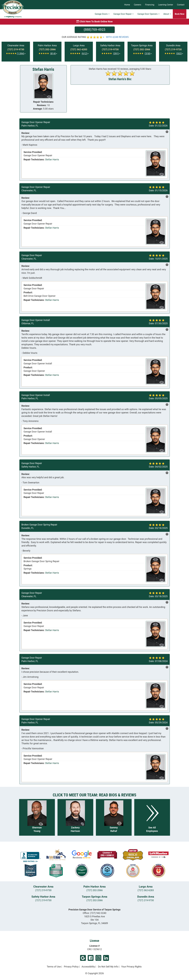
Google (83, 958)
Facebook (91, 958)
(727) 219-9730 (43, 890)
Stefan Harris (52, 159)
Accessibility (88, 967)
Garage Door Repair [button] (123, 14)
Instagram (98, 958)
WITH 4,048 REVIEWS (117, 37)
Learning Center (166, 5)
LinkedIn (106, 958)
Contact (181, 5)
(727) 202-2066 (94, 890)
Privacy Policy (71, 967)
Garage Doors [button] (102, 14)
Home (127, 5)
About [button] (167, 14)
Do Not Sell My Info (108, 967)
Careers (137, 5)
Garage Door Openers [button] (148, 14)
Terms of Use (54, 967)
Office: (94, 913)
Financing (150, 5)
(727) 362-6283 (146, 890)
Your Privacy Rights (131, 967)
